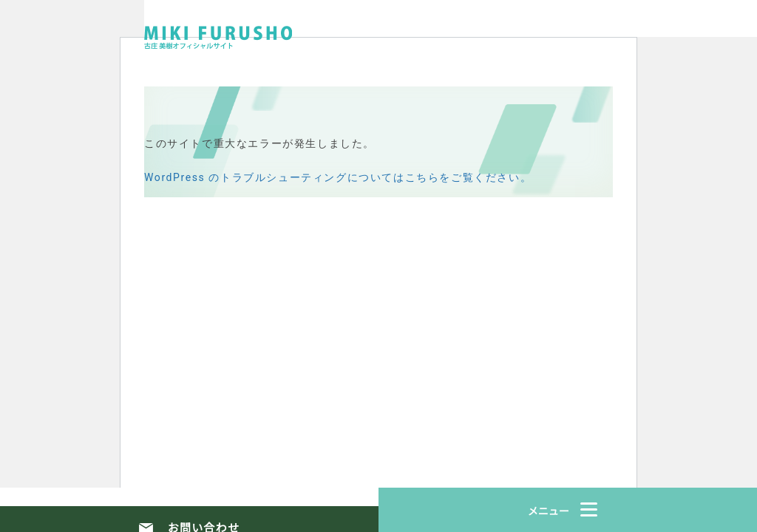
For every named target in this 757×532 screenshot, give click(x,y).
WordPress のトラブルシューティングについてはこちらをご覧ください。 (338, 177)
